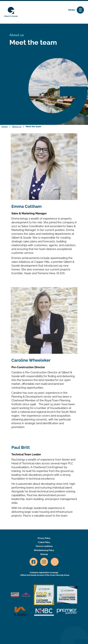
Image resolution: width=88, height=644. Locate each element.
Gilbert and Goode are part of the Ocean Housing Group (45, 575)
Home (14, 27)
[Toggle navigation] (80, 10)
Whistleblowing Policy (44, 550)
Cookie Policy (44, 542)
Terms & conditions (44, 546)
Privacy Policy (44, 538)
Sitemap (44, 554)
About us (26, 27)
